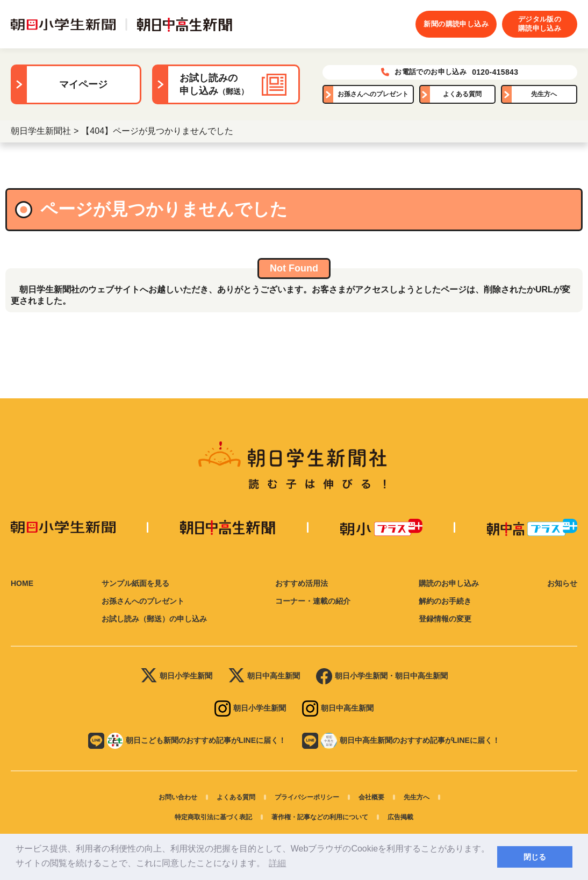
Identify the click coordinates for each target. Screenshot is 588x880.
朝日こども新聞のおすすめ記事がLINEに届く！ (187, 741)
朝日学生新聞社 (41, 131)
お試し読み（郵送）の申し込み (154, 619)
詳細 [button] (277, 863)
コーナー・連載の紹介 (313, 601)
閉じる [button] (535, 857)
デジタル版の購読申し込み (540, 24)
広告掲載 (400, 817)
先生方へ (544, 94)
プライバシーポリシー (307, 797)
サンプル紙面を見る (135, 583)
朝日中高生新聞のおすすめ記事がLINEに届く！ (401, 741)
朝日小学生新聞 (177, 676)
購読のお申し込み (449, 583)
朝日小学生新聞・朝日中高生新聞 (382, 676)
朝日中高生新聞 (264, 676)
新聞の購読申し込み (456, 24)
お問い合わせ (178, 797)
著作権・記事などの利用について (320, 817)
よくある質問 (462, 94)
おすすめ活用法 (302, 583)
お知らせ (562, 583)
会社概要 (371, 797)
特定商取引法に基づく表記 (213, 817)
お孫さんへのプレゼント (373, 94)
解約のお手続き (445, 601)
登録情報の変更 (445, 619)
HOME (22, 583)
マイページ (83, 84)
